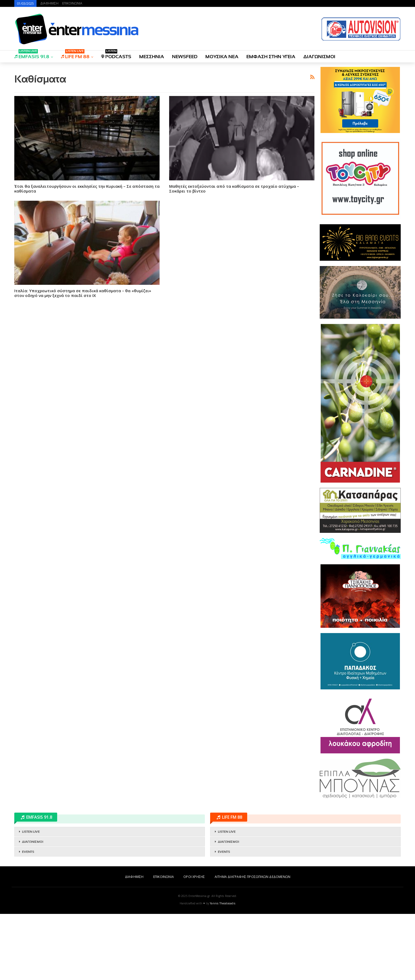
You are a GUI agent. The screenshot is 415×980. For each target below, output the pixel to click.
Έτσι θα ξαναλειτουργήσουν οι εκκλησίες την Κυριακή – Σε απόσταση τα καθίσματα (87, 263)
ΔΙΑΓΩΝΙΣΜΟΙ (319, 57)
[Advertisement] (164, 104)
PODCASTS (116, 55)
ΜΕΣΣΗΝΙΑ (152, 57)
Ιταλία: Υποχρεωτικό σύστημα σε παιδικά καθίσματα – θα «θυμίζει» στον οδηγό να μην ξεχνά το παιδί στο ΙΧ (83, 367)
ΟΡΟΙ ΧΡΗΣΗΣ (194, 943)
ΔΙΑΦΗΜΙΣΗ (49, 3)
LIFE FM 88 (75, 55)
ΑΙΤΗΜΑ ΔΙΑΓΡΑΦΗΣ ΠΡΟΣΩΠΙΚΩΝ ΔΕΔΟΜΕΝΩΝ (252, 943)
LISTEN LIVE (31, 898)
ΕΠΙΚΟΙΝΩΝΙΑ (72, 3)
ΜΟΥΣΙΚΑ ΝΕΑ (222, 57)
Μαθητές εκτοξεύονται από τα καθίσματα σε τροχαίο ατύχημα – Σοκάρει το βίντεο (234, 263)
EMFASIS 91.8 (32, 55)
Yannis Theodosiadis (223, 969)
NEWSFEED (185, 57)
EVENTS (28, 918)
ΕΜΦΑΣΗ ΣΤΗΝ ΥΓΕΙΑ (271, 57)
